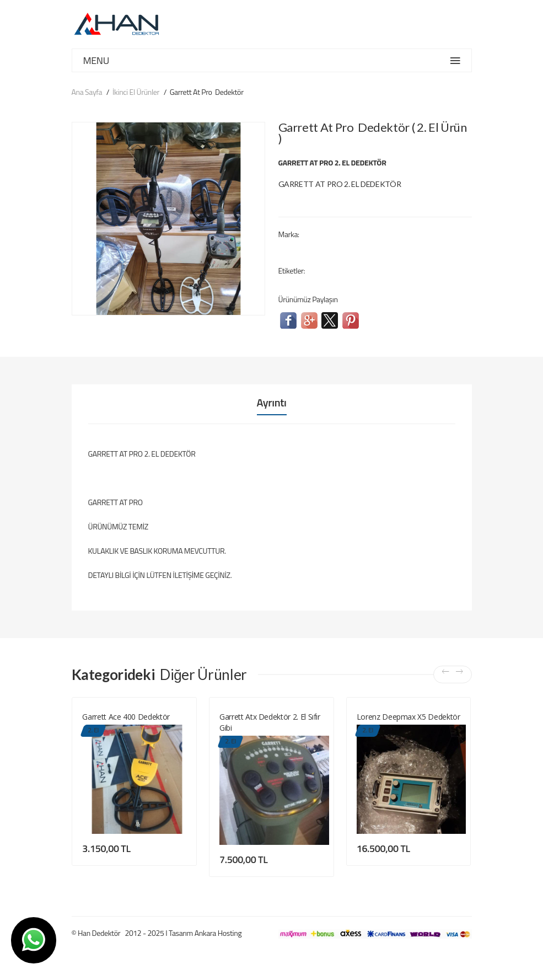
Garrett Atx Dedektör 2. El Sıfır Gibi (270, 722)
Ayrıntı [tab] (272, 403)
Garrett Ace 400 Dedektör (126, 717)
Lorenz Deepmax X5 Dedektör (408, 717)
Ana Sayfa (87, 92)
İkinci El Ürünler (136, 92)
